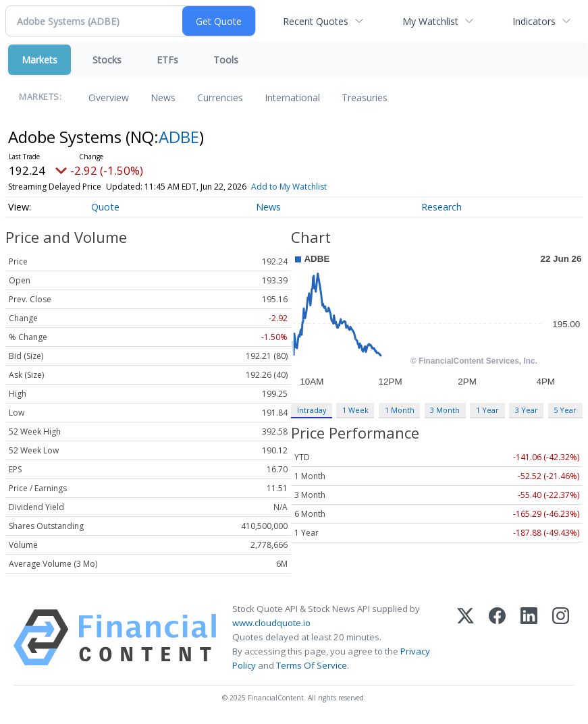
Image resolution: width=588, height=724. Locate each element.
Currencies (220, 98)
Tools (226, 60)
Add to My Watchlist (289, 187)
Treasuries (365, 98)
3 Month (445, 410)
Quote (105, 207)
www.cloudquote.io (271, 623)
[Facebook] (497, 638)
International (292, 98)
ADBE (179, 137)
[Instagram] (561, 638)
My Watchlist (430, 21)
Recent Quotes (316, 21)
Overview (109, 98)
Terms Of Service (312, 665)
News (163, 98)
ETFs (167, 60)
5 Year (565, 410)
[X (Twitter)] (465, 638)
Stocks (107, 60)
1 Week (355, 410)
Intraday (312, 410)
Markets (39, 60)
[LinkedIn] (529, 638)
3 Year (527, 410)
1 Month (400, 410)
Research (442, 207)
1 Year (487, 410)
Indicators (534, 21)
